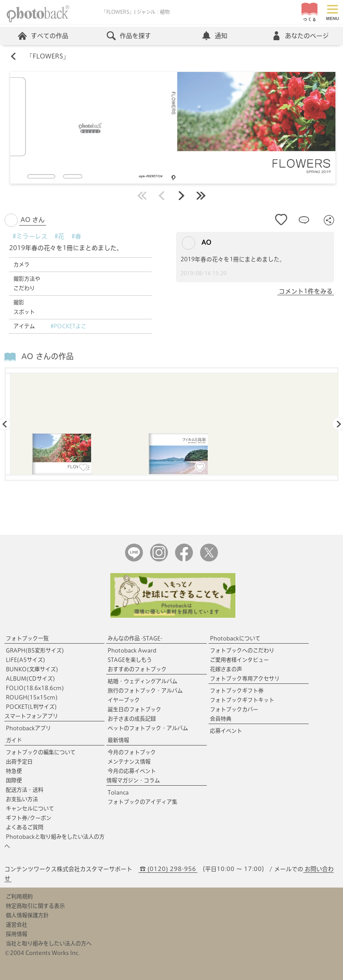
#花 (59, 236)
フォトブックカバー (234, 709)
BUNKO (32, 669)
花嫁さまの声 (226, 669)
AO (197, 243)
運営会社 (17, 925)
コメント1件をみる (306, 291)
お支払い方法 (22, 799)
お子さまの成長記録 (132, 719)
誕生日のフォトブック (134, 709)
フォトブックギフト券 (237, 691)
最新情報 (118, 740)
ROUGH (32, 697)
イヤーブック (124, 700)
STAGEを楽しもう (130, 660)
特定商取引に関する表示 (35, 906)
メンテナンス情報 (129, 762)
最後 (201, 196)
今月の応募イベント (132, 771)
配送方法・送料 (25, 790)
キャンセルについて (30, 808)
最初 (142, 196)
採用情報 (17, 934)
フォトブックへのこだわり (242, 650)
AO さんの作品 (48, 356)
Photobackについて (235, 638)
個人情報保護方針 (27, 915)
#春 (76, 236)
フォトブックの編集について (41, 752)
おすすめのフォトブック (137, 669)
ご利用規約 (19, 896)
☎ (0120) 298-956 (168, 869)
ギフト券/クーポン (29, 818)
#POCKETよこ (68, 326)
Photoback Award (132, 650)
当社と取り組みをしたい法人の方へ (49, 943)
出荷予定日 (19, 762)
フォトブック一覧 (27, 638)
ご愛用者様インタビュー (239, 660)
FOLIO (35, 688)
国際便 (14, 780)
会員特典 (221, 719)
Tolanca (118, 792)
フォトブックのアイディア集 (142, 802)
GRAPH (35, 650)
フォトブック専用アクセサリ (245, 678)
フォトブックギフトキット (242, 700)
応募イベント (226, 731)
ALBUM (30, 678)
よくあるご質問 (25, 827)
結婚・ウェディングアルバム (142, 681)
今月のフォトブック (132, 752)
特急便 (14, 771)
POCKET (31, 707)
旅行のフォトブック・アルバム (145, 691)
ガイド (14, 740)
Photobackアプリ (28, 728)
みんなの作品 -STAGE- (135, 638)
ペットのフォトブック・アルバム (148, 728)
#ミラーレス (30, 236)
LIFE (25, 660)
